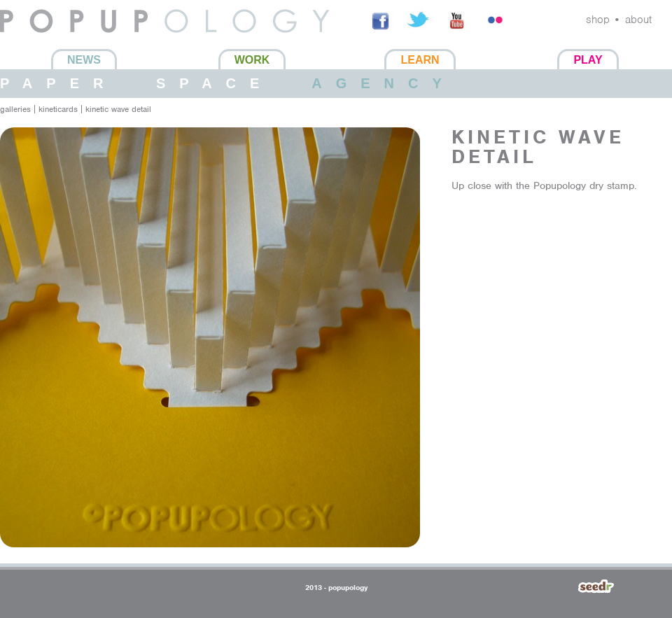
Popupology (29, 41)
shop (598, 20)
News (84, 60)
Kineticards (58, 109)
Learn (420, 60)
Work (252, 60)
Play (588, 60)
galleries (15, 109)
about (638, 20)
